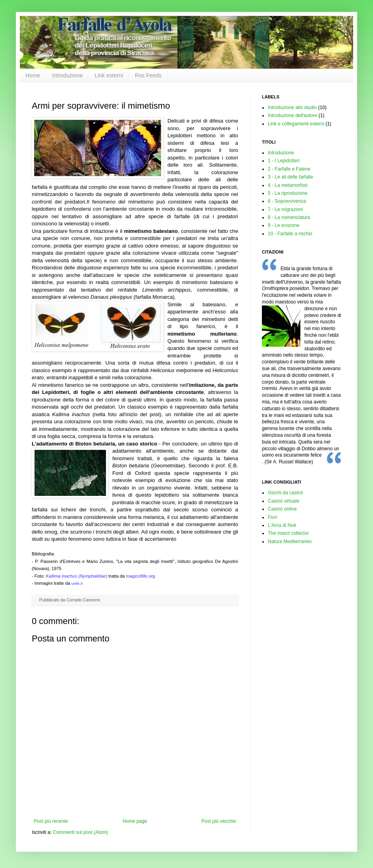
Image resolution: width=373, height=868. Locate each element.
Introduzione (67, 75)
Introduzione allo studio (292, 108)
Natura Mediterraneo (290, 542)
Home (33, 75)
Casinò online (282, 509)
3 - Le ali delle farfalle (290, 177)
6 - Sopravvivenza (287, 201)
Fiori (272, 517)
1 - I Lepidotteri (284, 161)
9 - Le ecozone (284, 225)
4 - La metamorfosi (288, 185)
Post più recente (51, 821)
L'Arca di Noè (282, 525)
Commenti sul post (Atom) (80, 832)
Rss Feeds (148, 75)
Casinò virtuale (284, 501)
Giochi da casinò (286, 493)
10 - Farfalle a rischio (290, 234)
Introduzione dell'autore (292, 115)
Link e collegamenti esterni (296, 124)
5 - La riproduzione (288, 193)
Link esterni (109, 75)
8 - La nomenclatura (289, 217)
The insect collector (288, 533)
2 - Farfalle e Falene (289, 169)
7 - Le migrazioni (286, 209)
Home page (135, 821)
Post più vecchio (219, 821)
